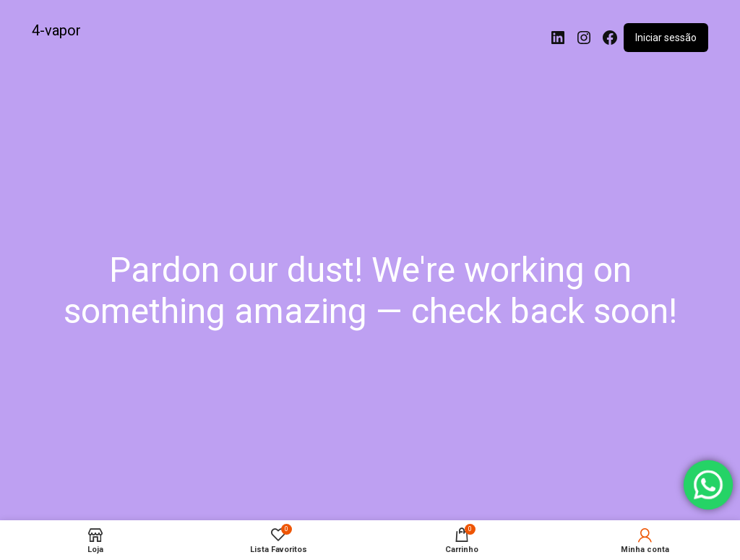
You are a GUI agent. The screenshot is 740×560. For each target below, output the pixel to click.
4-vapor (56, 30)
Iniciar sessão (666, 38)
